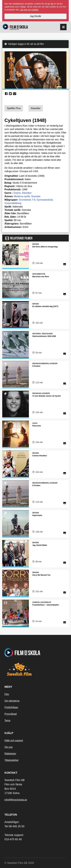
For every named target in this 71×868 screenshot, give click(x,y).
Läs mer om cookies (29, 10)
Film (7, 694)
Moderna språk (22, 196)
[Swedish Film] (35, 669)
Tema (7, 720)
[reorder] (63, 27)
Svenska (36, 196)
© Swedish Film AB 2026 (19, 863)
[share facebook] (6, 94)
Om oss (9, 747)
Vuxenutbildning (13, 203)
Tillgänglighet (11, 760)
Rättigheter (10, 754)
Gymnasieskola (45, 200)
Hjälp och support (14, 740)
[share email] (15, 94)
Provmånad (11, 714)
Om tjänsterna (12, 701)
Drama (17, 193)
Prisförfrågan (11, 707)
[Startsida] (15, 27)
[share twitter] (10, 94)
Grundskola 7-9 (27, 200)
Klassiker (27, 193)
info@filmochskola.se (16, 800)
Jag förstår (36, 16)
